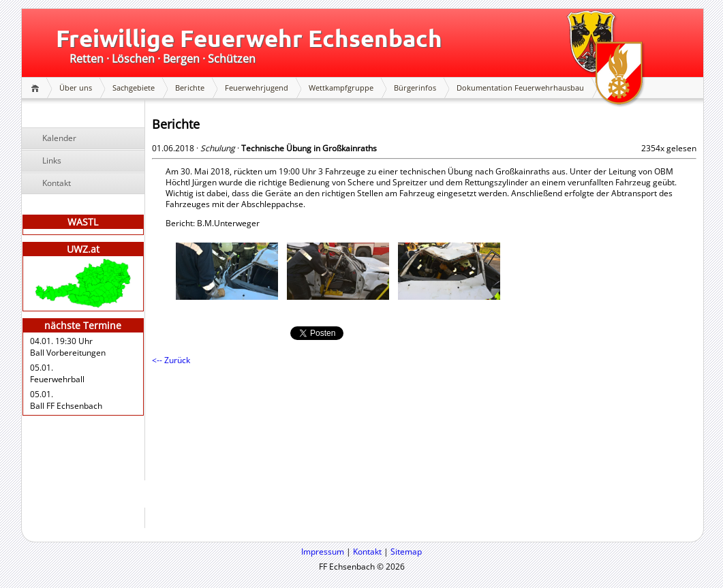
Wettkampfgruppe (341, 88)
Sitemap (406, 552)
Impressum (323, 552)
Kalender (59, 138)
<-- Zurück (171, 360)
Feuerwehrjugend (257, 88)
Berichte (190, 88)
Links (52, 160)
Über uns (76, 88)
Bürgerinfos (415, 88)
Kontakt (57, 183)
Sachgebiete (134, 88)
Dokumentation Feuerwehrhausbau (520, 88)
